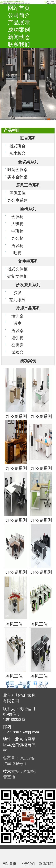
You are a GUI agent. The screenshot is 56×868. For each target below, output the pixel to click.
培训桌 (17, 316)
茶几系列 (17, 300)
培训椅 (17, 338)
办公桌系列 (17, 200)
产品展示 (19, 22)
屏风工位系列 (28, 185)
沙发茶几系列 (28, 285)
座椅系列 (28, 209)
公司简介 (19, 15)
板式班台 (17, 146)
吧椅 (17, 253)
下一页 (12, 687)
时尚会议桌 (17, 170)
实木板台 (17, 153)
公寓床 (17, 345)
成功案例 (19, 30)
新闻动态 (19, 37)
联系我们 (19, 44)
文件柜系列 (28, 261)
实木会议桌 (17, 177)
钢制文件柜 (17, 276)
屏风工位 (17, 193)
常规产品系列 (28, 308)
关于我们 (28, 864)
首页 (10, 683)
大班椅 (17, 224)
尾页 (26, 687)
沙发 (17, 293)
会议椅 (17, 217)
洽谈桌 (17, 331)
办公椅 (17, 238)
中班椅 (17, 231)
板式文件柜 (17, 269)
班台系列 (28, 138)
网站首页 (19, 8)
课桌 (17, 323)
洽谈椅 (17, 246)
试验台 (17, 352)
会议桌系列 (28, 162)
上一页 (24, 683)
